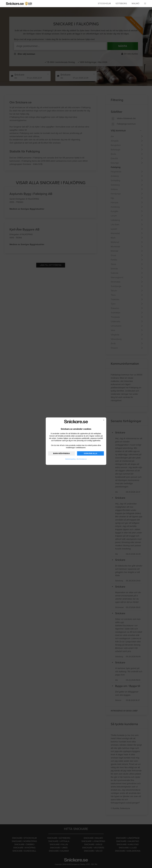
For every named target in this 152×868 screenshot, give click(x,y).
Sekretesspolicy (70, 459)
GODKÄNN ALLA (91, 453)
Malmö (136, 3)
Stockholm (104, 3)
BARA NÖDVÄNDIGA (61, 453)
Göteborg (121, 3)
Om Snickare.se (82, 459)
